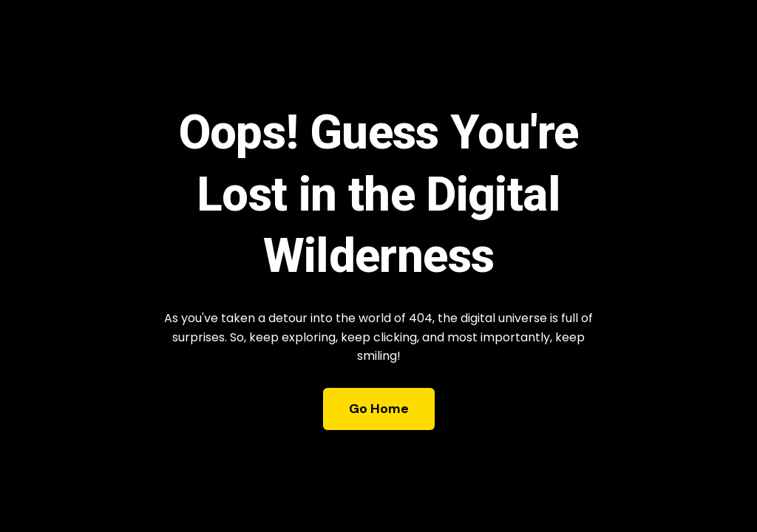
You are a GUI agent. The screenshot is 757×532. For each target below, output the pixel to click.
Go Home (379, 409)
